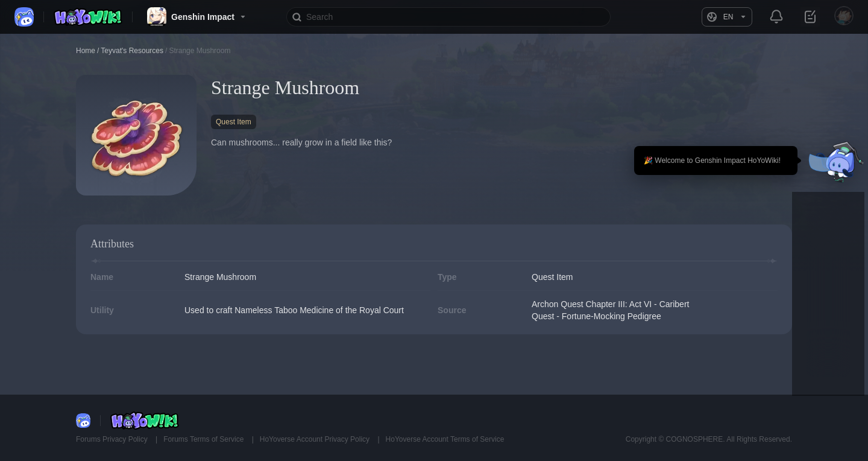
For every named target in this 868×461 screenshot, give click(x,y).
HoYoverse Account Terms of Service (445, 439)
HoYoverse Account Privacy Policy (316, 439)
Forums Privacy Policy (113, 439)
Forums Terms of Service (204, 439)
